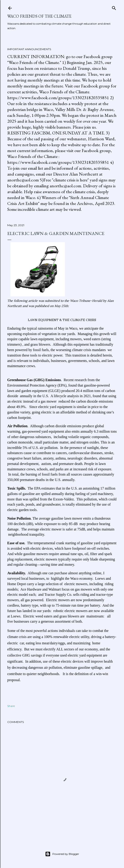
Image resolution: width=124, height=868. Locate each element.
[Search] (114, 7)
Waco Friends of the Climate (39, 16)
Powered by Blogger (62, 854)
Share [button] (11, 706)
